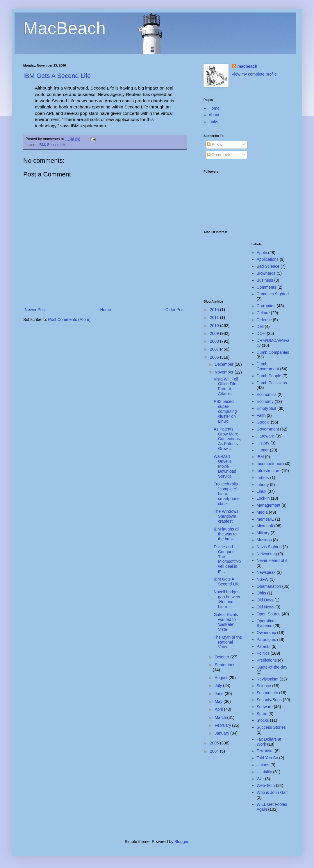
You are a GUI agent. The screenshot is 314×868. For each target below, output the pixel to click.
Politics (263, 653)
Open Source (269, 614)
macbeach (247, 66)
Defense (264, 320)
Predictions (267, 660)
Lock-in (263, 498)
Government (268, 429)
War (260, 779)
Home (105, 310)
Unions (263, 765)
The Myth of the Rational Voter (228, 642)
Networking (267, 554)
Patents (264, 646)
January (222, 733)
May (219, 701)
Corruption (266, 306)
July (219, 685)
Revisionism (268, 679)
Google (263, 422)
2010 (215, 326)
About (214, 115)
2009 (215, 333)
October (222, 657)
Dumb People (269, 376)
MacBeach (64, 28)
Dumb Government (268, 366)
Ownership (266, 633)
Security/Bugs (269, 700)
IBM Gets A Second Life (57, 76)
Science (264, 686)
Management (269, 505)
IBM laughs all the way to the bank (226, 534)
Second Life (57, 145)
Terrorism (265, 751)
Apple (262, 253)
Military (263, 533)
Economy (265, 401)
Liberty (263, 485)
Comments (219, 155)
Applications (268, 259)
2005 (215, 743)
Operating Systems (266, 623)
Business (265, 280)
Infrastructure (269, 471)
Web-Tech (266, 785)
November (224, 372)
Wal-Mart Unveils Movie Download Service (225, 466)
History (263, 443)
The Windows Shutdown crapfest (226, 516)
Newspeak (266, 572)
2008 (215, 341)
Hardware (266, 436)
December (224, 364)
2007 (215, 349)
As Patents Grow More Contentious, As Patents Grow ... (227, 439)
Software (265, 707)
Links (214, 122)
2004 (215, 751)
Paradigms (266, 640)
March (221, 717)
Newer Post (35, 310)
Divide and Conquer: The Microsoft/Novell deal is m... (227, 559)
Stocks (263, 720)
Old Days (265, 600)
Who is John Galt (272, 792)
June (220, 694)
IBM (42, 145)
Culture (263, 313)
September (224, 665)
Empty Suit (267, 408)
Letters (263, 478)
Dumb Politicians (272, 383)
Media (262, 512)
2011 (215, 317)
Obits (262, 593)
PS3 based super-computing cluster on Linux (225, 411)
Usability (264, 772)
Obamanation (269, 586)
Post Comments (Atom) (69, 319)
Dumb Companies (273, 352)
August (221, 678)
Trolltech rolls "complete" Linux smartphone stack (227, 494)
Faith (261, 415)
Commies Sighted (273, 294)
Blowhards (266, 273)
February (223, 725)
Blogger (181, 842)
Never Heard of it (272, 560)
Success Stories (271, 727)
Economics (267, 394)
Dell (260, 326)
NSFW (263, 579)
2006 (215, 357)
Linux (262, 491)
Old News (266, 607)
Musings (264, 540)
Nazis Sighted (269, 547)
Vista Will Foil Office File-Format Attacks (226, 386)
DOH (261, 333)
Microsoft (265, 526)
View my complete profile (254, 74)
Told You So (267, 758)
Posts (214, 144)
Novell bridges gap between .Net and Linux (228, 599)
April (219, 709)
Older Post (175, 310)
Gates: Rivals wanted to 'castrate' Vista (226, 622)
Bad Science (268, 266)
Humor (263, 450)
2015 (215, 310)
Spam (262, 714)
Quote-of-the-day (272, 667)
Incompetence (270, 464)
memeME (265, 519)
